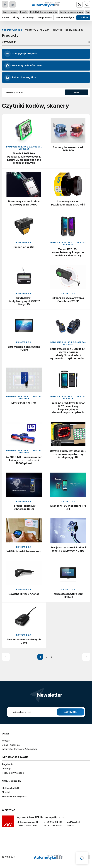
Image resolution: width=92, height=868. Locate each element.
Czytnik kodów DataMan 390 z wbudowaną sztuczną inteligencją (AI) (68, 454)
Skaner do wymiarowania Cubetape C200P (68, 300)
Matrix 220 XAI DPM (24, 403)
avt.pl (70, 825)
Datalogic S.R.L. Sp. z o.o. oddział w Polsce (24, 148)
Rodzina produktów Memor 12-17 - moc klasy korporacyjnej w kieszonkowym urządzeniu (68, 408)
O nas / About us (11, 745)
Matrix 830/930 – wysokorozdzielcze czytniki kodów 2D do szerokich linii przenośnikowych (24, 158)
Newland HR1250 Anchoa (24, 594)
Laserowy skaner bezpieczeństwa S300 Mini (68, 203)
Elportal (6, 792)
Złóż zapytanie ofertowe (23, 66)
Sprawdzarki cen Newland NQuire (24, 348)
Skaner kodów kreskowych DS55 (24, 641)
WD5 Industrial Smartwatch (24, 551)
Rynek (5, 17)
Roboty (24, 12)
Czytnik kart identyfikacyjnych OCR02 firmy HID (24, 301)
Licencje (6, 769)
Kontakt (6, 741)
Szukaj (77, 92)
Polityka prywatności (13, 773)
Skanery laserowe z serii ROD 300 (68, 149)
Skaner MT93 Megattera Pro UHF (68, 507)
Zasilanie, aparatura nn (71, 12)
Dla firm (83, 17)
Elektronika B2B (10, 788)
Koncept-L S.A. (24, 242)
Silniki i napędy (10, 12)
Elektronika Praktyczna (14, 796)
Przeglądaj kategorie (21, 54)
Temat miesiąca (65, 17)
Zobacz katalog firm (20, 78)
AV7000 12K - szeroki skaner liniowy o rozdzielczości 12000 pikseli (24, 460)
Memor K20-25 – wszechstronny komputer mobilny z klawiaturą (68, 252)
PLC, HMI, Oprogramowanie (44, 12)
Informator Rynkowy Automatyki (19, 749)
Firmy (16, 17)
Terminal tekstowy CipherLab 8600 (24, 507)
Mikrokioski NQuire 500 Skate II (68, 595)
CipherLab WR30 (24, 247)
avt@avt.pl (73, 822)
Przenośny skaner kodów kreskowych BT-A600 (24, 203)
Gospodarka (45, 17)
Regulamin (7, 764)
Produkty (28, 17)
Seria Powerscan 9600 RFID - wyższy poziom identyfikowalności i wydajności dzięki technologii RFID (68, 354)
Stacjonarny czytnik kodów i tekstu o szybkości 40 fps (68, 549)
